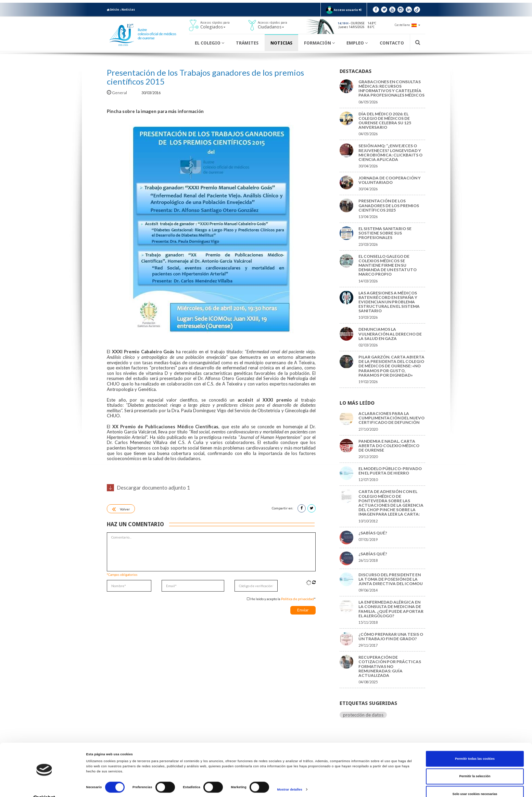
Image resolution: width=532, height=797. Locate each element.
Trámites (247, 43)
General (117, 93)
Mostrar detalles (290, 776)
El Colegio (210, 43)
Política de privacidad (297, 599)
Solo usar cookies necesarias (475, 781)
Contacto (392, 43)
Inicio (113, 10)
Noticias (128, 10)
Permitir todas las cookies (475, 746)
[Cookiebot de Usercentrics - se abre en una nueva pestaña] (44, 786)
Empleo (357, 43)
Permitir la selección (475, 763)
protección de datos (363, 715)
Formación (319, 43)
